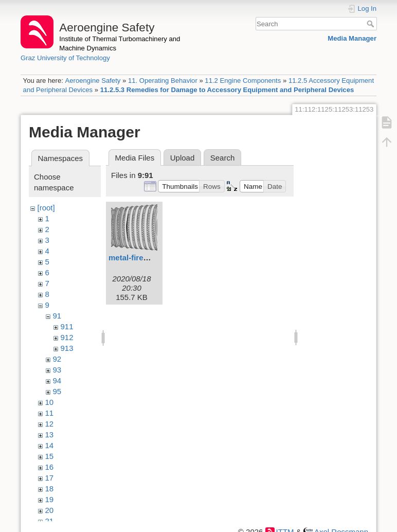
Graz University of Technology (65, 58)
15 (50, 456)
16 (50, 467)
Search (372, 24)
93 (57, 370)
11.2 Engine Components (243, 81)
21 (50, 521)
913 (67, 348)
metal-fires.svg (136, 258)
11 (50, 413)
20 (50, 510)
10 (50, 402)
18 (50, 489)
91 (57, 316)
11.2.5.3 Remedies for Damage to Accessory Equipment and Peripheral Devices (227, 90)
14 (50, 445)
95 (57, 391)
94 (57, 380)
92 (57, 359)
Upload (183, 158)
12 (50, 424)
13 (50, 435)
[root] (46, 208)
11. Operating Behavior (163, 81)
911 (67, 326)
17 (50, 478)
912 (67, 337)
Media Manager (352, 38)
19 (50, 499)
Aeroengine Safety (93, 81)
